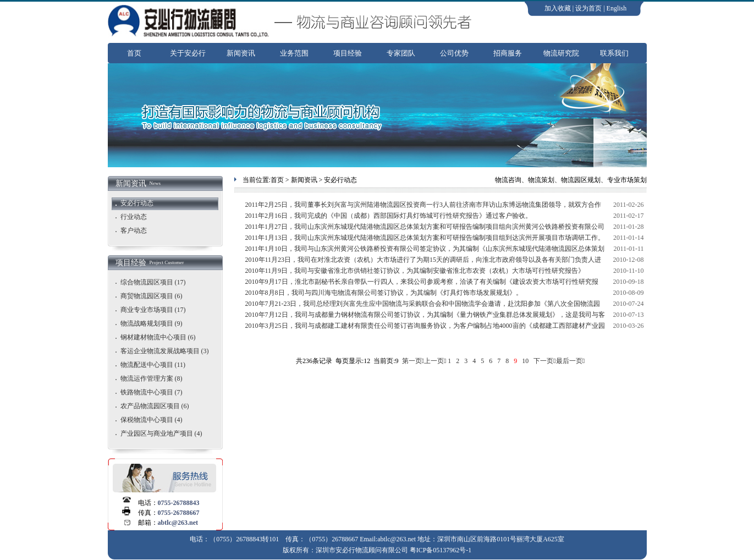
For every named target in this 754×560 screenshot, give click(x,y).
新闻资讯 (241, 53)
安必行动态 (137, 203)
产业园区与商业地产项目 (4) (161, 433)
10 (525, 361)
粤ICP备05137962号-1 (441, 550)
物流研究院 (561, 53)
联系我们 (614, 53)
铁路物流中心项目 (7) (152, 392)
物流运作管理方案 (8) (152, 378)
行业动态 (134, 217)
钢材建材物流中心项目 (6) (158, 337)
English (617, 8)
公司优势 (454, 53)
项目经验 (348, 53)
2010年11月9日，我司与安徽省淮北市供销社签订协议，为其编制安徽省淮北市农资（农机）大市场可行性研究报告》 (415, 271)
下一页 (543, 361)
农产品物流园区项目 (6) (155, 406)
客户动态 (134, 230)
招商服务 (508, 53)
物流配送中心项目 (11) (153, 365)
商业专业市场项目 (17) (153, 310)
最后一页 (569, 361)
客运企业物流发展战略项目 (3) (165, 351)
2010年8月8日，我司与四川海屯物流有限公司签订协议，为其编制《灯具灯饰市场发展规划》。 (384, 293)
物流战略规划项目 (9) (152, 323)
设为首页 (588, 8)
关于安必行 (188, 53)
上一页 (434, 361)
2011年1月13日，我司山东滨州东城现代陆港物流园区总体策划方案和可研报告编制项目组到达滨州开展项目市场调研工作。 (425, 238)
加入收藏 (558, 8)
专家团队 (401, 53)
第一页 (412, 361)
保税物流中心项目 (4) (152, 420)
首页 (134, 53)
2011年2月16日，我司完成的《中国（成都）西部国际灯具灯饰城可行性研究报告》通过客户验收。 (389, 216)
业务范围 (294, 53)
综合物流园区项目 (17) (153, 282)
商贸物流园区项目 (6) (152, 296)
